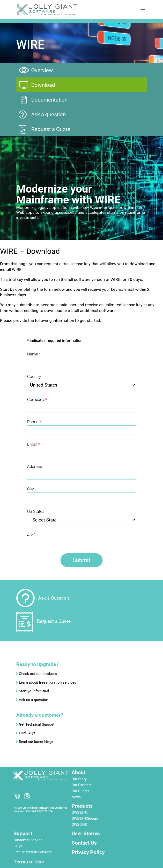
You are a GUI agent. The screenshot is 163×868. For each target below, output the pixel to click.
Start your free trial (34, 691)
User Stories (86, 833)
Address (35, 466)
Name (34, 354)
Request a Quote (51, 129)
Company (37, 399)
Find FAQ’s (27, 733)
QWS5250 (79, 825)
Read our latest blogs (36, 742)
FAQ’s (18, 846)
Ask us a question (33, 700)
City (30, 489)
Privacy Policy (88, 852)
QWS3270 (79, 812)
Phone (34, 422)
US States (36, 511)
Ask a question (48, 115)
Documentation (49, 100)
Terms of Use (29, 862)
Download (43, 85)
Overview (42, 70)
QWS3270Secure (85, 819)
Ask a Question (54, 598)
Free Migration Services (33, 852)
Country (34, 376)
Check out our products (38, 674)
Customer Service (28, 840)
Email (33, 444)
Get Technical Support (37, 724)
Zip (31, 534)
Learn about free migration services (48, 682)
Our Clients (81, 791)
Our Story (79, 779)
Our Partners (82, 785)
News (76, 797)
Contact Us (84, 843)
